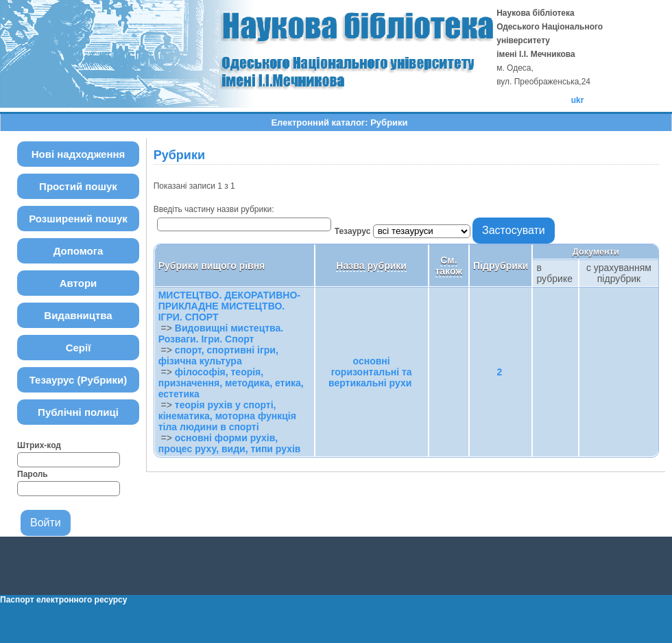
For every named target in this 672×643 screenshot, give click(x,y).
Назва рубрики (371, 266)
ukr (578, 100)
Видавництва (78, 315)
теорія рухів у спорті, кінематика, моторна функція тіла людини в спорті (227, 416)
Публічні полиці (78, 412)
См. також (449, 266)
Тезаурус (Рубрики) (79, 380)
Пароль (33, 474)
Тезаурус (354, 231)
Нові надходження (79, 154)
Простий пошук (78, 186)
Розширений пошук (78, 219)
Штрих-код (39, 445)
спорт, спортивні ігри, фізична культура (218, 355)
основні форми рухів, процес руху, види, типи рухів (230, 443)
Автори (79, 283)
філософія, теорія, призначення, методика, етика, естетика (231, 383)
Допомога (79, 251)
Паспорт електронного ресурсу (63, 600)
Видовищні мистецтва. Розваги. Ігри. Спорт (221, 334)
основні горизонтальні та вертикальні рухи (370, 372)
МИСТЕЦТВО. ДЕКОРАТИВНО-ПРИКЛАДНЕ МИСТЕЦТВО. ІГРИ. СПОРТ (229, 306)
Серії (79, 348)
